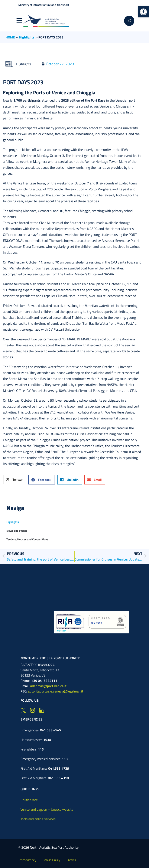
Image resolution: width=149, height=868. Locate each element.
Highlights (27, 37)
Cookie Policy (51, 860)
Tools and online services (38, 819)
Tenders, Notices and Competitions (27, 539)
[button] (143, 12)
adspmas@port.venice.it (48, 686)
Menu (19, 21)
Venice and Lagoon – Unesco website (47, 809)
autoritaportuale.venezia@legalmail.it (56, 691)
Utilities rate (29, 800)
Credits (71, 860)
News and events (17, 531)
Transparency (27, 860)
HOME (10, 37)
